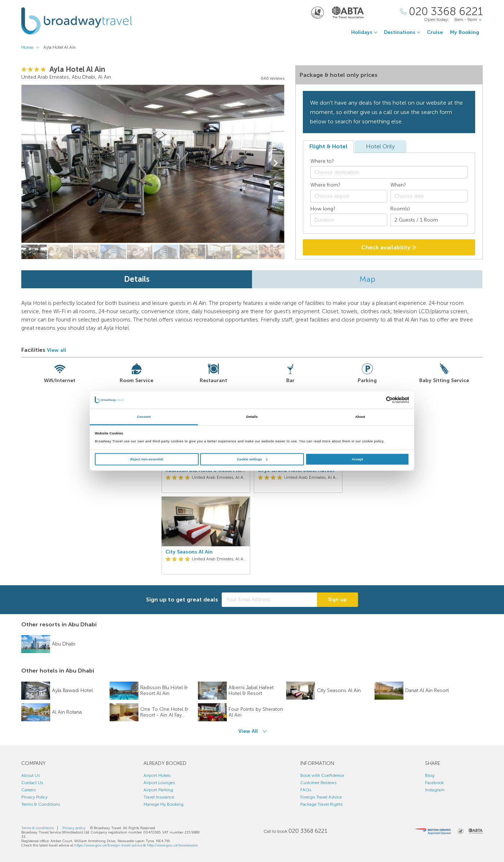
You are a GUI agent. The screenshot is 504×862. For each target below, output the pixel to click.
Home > (32, 47)
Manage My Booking (163, 804)
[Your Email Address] (269, 600)
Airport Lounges (159, 783)
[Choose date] (429, 196)
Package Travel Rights (321, 804)
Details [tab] (252, 417)
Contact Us (32, 783)
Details (137, 279)
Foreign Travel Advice (321, 797)
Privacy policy (74, 828)
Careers (28, 790)
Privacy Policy (34, 797)
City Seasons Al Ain (189, 552)
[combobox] (389, 172)
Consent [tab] (144, 417)
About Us (30, 775)
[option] (206, 495)
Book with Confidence (322, 775)
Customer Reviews (318, 783)
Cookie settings (252, 459)
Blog (430, 775)
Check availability (389, 247)
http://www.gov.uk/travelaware (172, 845)
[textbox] (393, 172)
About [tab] (360, 417)
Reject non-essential (147, 459)
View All (248, 731)
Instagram (435, 790)
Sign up (337, 600)
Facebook (434, 783)
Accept (357, 459)
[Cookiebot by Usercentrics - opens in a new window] (378, 400)
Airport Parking (158, 790)
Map (367, 279)
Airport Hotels (157, 775)
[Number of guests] (429, 220)
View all (56, 350)
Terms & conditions (37, 828)
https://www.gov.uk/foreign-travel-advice (108, 845)
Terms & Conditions (41, 804)
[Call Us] (441, 12)
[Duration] (349, 220)
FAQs (306, 790)
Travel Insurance (159, 797)
